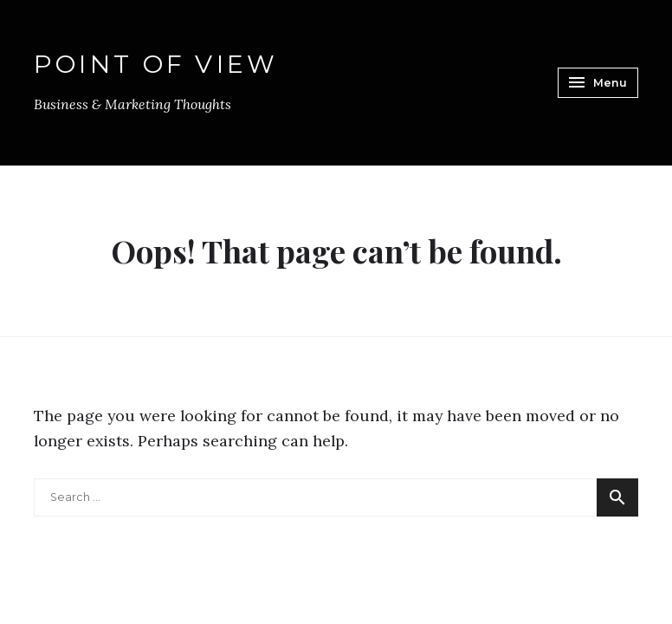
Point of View (156, 65)
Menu (596, 82)
